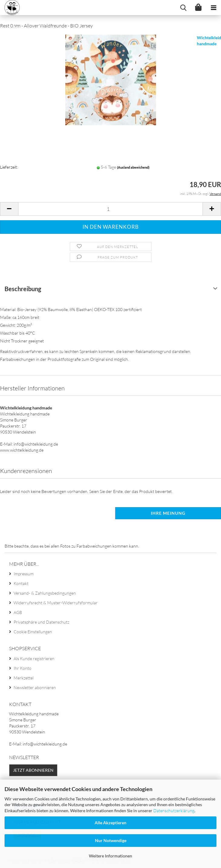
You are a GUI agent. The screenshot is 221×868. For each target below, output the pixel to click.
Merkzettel (24, 678)
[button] (9, 209)
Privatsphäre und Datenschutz (41, 622)
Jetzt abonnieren (33, 770)
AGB (18, 612)
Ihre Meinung (168, 513)
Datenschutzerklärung (174, 811)
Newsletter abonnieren (35, 687)
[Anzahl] (110, 209)
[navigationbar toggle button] (213, 8)
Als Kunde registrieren (34, 658)
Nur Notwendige (111, 840)
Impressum (24, 574)
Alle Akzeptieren (110, 823)
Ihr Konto (23, 668)
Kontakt (21, 583)
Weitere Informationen (110, 856)
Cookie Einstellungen (33, 632)
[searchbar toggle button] (183, 8)
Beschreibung (23, 289)
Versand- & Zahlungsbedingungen (45, 593)
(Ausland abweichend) (133, 167)
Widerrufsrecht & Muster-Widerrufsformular (56, 603)
